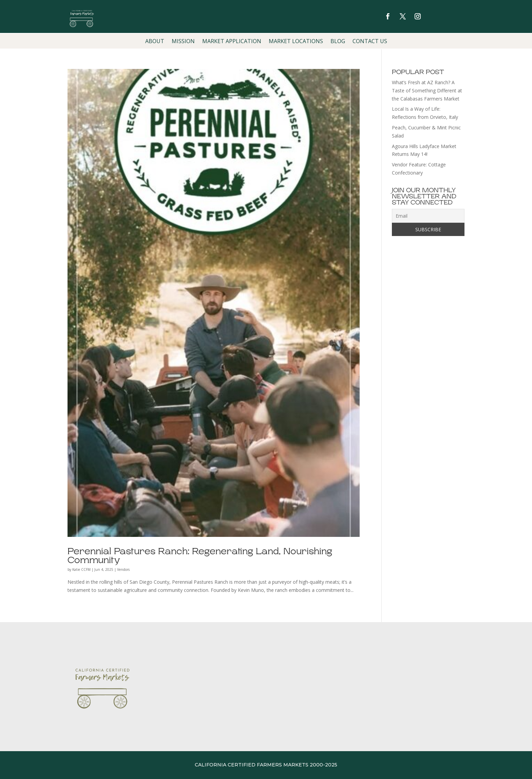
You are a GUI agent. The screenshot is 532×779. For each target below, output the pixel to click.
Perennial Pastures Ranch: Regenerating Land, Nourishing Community (200, 556)
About (155, 42)
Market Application (232, 42)
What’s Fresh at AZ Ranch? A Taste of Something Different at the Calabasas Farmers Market (427, 90)
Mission (183, 42)
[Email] (428, 216)
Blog (338, 42)
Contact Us (370, 42)
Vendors (123, 569)
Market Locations (296, 42)
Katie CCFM (81, 569)
